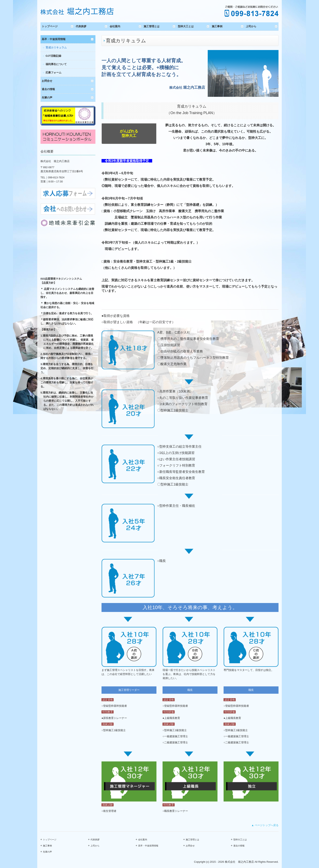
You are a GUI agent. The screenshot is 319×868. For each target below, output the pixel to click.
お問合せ (47, 81)
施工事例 (217, 26)
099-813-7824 (56, 177)
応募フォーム (54, 73)
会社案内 (115, 26)
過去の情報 (48, 89)
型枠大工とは (186, 26)
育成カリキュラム (56, 47)
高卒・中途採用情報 (54, 39)
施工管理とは (152, 26)
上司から (251, 26)
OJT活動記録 (53, 56)
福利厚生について (56, 64)
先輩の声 (47, 98)
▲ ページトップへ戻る (265, 825)
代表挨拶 (81, 26)
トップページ (50, 26)
